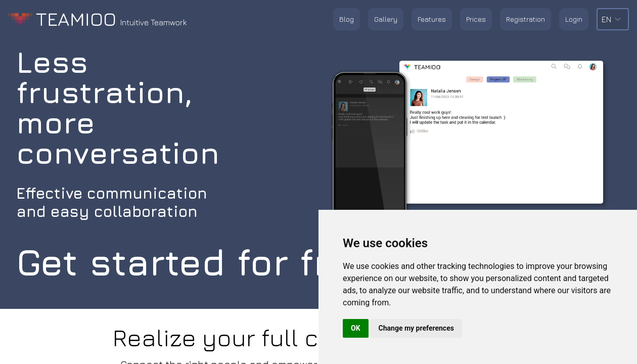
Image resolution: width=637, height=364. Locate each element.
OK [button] (356, 328)
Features (432, 19)
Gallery (386, 19)
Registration (526, 19)
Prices (476, 19)
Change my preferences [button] (416, 328)
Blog (347, 19)
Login (574, 19)
